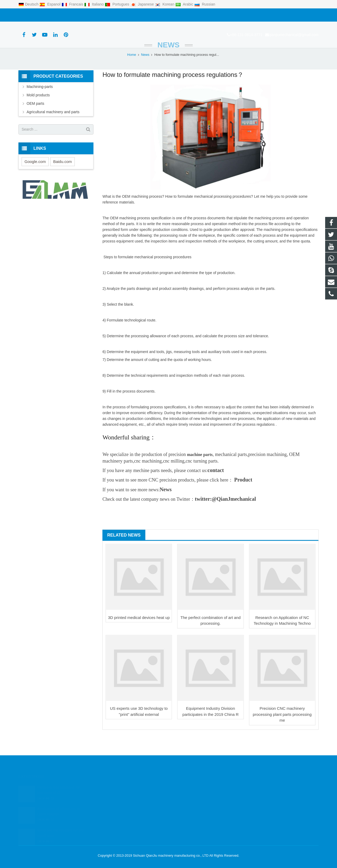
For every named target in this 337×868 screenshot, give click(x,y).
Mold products (38, 111)
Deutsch (29, 4)
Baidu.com (63, 178)
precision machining (267, 471)
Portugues (118, 4)
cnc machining (148, 477)
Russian (205, 4)
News (168, 61)
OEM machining (135, 213)
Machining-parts (40, 103)
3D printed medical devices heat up (139, 634)
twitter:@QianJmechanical (225, 515)
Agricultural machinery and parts (53, 128)
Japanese (143, 4)
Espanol (50, 4)
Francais (73, 4)
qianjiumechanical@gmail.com (85, 15)
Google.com (35, 178)
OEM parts (35, 120)
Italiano (95, 4)
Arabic (185, 4)
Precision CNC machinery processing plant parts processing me (282, 731)
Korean (165, 4)
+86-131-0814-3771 (38, 15)
